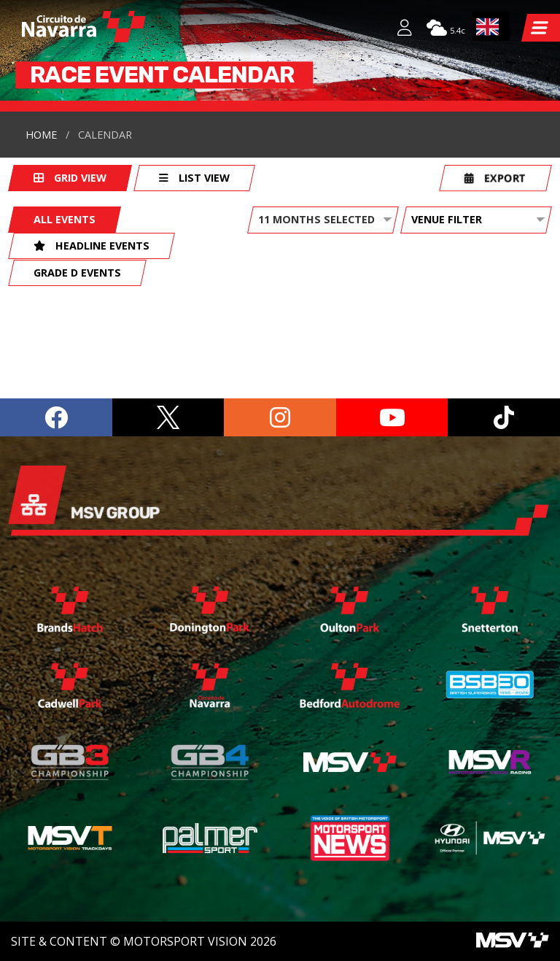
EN (488, 26)
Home (41, 135)
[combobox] (491, 26)
